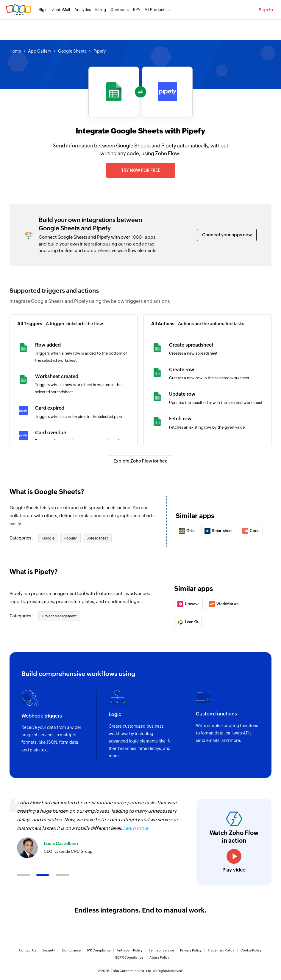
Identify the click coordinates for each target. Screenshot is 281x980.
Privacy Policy (191, 950)
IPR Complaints (99, 950)
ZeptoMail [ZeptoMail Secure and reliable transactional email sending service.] (61, 10)
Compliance (71, 950)
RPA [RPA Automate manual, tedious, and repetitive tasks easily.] (137, 10)
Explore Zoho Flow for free (140, 461)
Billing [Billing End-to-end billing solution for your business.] (101, 10)
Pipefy (100, 51)
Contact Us (28, 950)
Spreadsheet (97, 538)
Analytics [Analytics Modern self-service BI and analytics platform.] (83, 10)
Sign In (266, 10)
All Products (156, 10)
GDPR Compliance (129, 957)
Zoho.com (19, 10)
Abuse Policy (159, 957)
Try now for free (141, 170)
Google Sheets (72, 51)
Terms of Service (161, 950)
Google (48, 538)
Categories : (22, 538)
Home (15, 51)
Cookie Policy (251, 950)
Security (49, 950)
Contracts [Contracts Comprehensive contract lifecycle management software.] (120, 10)
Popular (71, 538)
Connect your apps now (227, 235)
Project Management (59, 616)
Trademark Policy (221, 950)
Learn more (136, 828)
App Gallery (40, 51)
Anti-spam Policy (130, 950)
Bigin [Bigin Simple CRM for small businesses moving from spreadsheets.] (43, 10)
